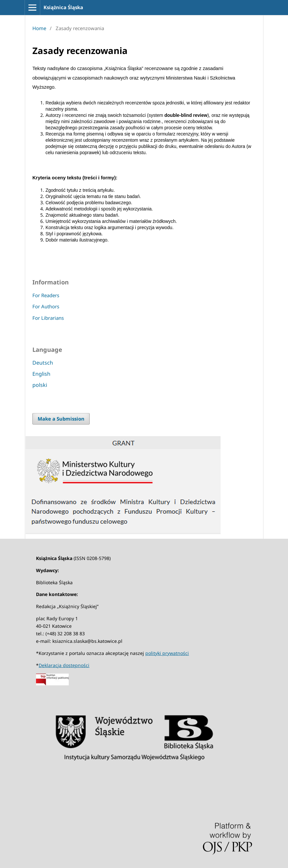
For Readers (46, 295)
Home (39, 28)
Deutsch (43, 363)
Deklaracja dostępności (64, 665)
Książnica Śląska (63, 7)
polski (40, 385)
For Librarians (48, 318)
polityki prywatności (167, 653)
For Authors (46, 306)
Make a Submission (61, 419)
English (41, 374)
